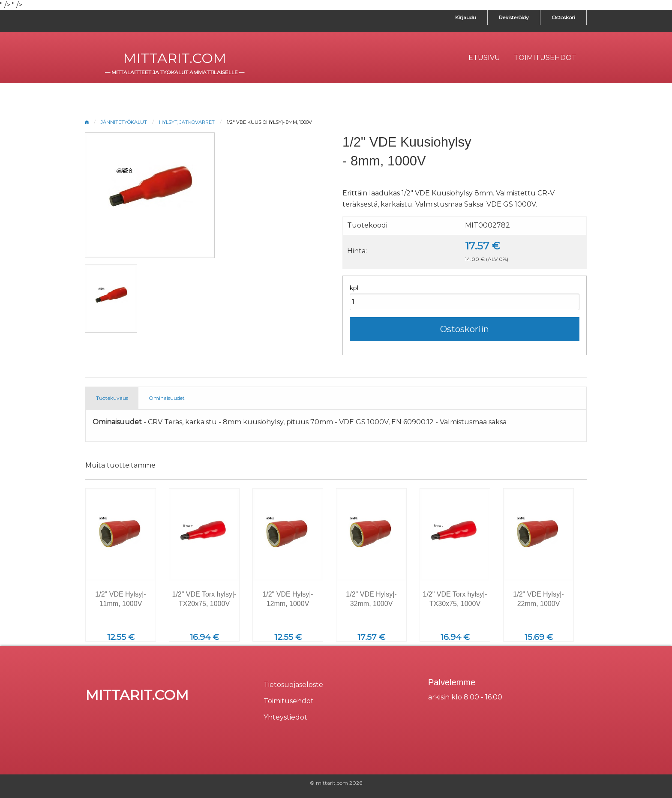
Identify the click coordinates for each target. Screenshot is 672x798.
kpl (354, 288)
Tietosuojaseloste (293, 685)
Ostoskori (563, 17)
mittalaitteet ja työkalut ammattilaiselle (175, 72)
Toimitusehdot (289, 701)
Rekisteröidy (514, 17)
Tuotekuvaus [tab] (112, 398)
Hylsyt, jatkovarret (187, 122)
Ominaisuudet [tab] (167, 398)
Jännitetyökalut (124, 122)
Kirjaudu (466, 17)
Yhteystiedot (285, 717)
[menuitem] (484, 58)
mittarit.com (175, 58)
